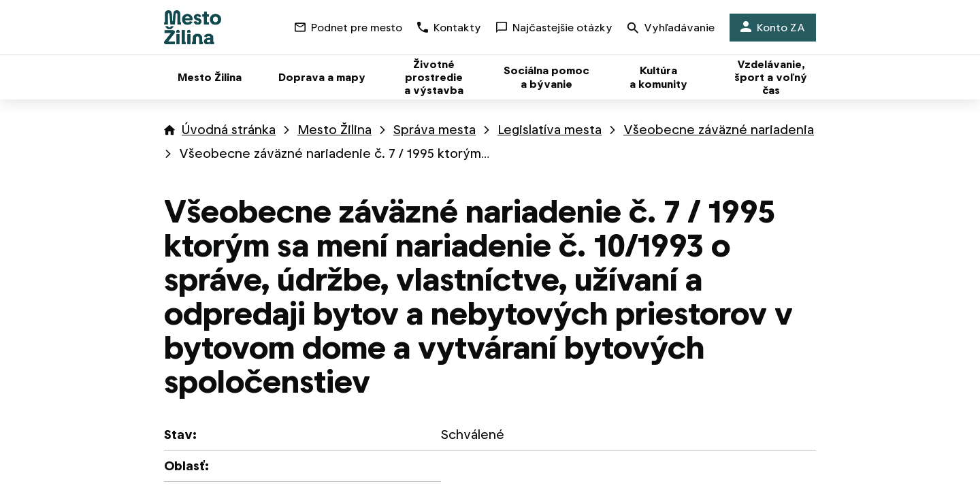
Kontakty (449, 28)
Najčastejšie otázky (554, 28)
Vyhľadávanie (671, 29)
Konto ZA (773, 28)
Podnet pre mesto (348, 28)
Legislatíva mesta (550, 130)
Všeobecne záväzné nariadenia (719, 130)
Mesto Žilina (334, 130)
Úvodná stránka (229, 130)
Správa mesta (435, 130)
